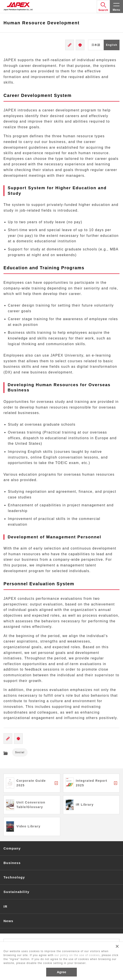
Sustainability (17, 892)
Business (12, 863)
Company (12, 848)
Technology (14, 877)
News (8, 921)
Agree (62, 972)
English (112, 45)
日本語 (96, 45)
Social (20, 752)
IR (5, 906)
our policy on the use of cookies (77, 955)
